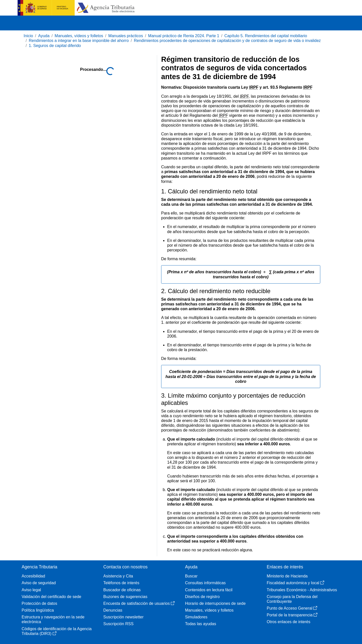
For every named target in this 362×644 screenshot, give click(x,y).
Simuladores (196, 617)
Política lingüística (38, 610)
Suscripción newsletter (123, 617)
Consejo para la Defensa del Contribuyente (292, 599)
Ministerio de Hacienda (287, 576)
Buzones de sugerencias (125, 597)
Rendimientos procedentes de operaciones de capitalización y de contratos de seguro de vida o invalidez (227, 41)
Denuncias (113, 610)
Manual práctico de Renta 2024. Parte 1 (184, 36)
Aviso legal (31, 590)
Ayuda (44, 36)
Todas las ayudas (201, 624)
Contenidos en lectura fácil (209, 590)
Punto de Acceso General (292, 608)
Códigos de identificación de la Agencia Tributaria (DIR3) (57, 631)
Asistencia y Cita (118, 576)
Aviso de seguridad (39, 583)
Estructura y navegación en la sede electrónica (53, 619)
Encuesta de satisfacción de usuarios (139, 603)
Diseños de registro (202, 597)
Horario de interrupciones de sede (215, 603)
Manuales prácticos (126, 36)
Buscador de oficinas (122, 590)
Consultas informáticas (205, 583)
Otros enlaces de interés (288, 622)
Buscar (191, 576)
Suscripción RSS (118, 624)
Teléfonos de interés (121, 583)
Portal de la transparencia (292, 615)
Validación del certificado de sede (51, 597)
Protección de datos (39, 603)
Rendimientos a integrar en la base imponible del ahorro (79, 41)
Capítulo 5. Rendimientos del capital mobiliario (266, 36)
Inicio (28, 36)
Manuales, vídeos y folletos (79, 36)
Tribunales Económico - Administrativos (302, 590)
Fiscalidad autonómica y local (296, 583)
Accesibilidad (33, 576)
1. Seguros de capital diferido (55, 46)
